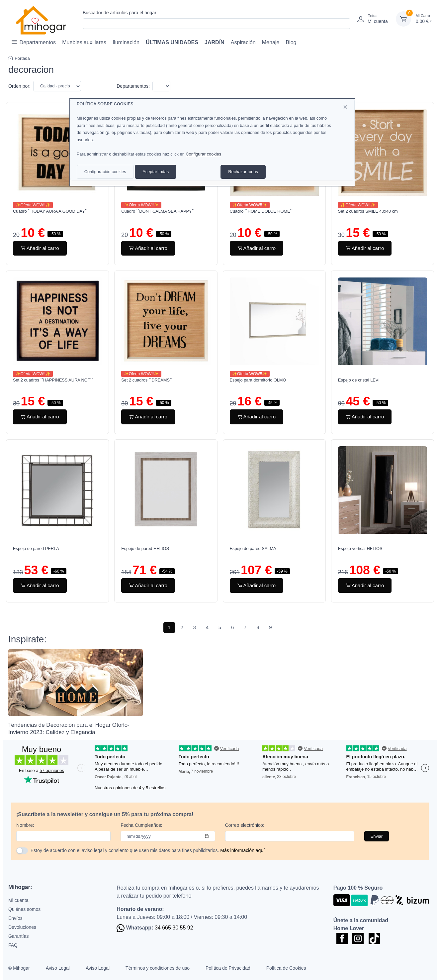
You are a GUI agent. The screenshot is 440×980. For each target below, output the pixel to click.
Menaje (271, 42)
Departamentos (34, 42)
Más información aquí (242, 850)
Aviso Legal (58, 968)
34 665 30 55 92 (174, 928)
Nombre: (25, 825)
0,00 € (424, 18)
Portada (19, 58)
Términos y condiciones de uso (158, 968)
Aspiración (243, 42)
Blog (291, 42)
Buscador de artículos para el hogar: (120, 13)
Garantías (18, 936)
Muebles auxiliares (84, 42)
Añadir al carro (40, 248)
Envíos (15, 918)
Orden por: (19, 86)
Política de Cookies (286, 968)
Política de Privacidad (228, 968)
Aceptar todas (156, 172)
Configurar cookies (203, 154)
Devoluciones (22, 927)
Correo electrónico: (245, 825)
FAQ (13, 945)
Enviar (377, 836)
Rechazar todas (243, 172)
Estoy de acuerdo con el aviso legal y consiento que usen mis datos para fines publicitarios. (148, 850)
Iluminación (126, 42)
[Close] (345, 107)
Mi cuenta (18, 900)
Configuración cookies (105, 172)
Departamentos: (133, 86)
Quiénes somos (24, 909)
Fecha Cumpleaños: (141, 825)
